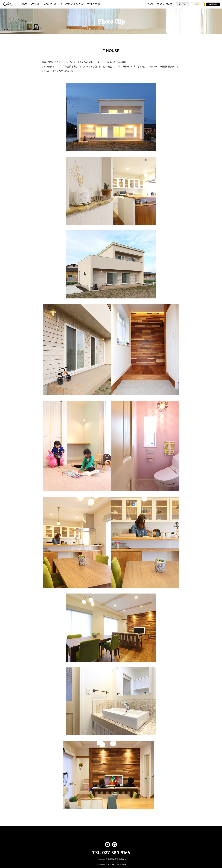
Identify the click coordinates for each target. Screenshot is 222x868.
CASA (151, 4)
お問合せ (198, 4)
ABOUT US (50, 4)
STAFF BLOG (94, 4)
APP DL (182, 4)
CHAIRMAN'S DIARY (72, 4)
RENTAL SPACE (165, 4)
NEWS (24, 4)
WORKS (35, 4)
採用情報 (213, 4)
